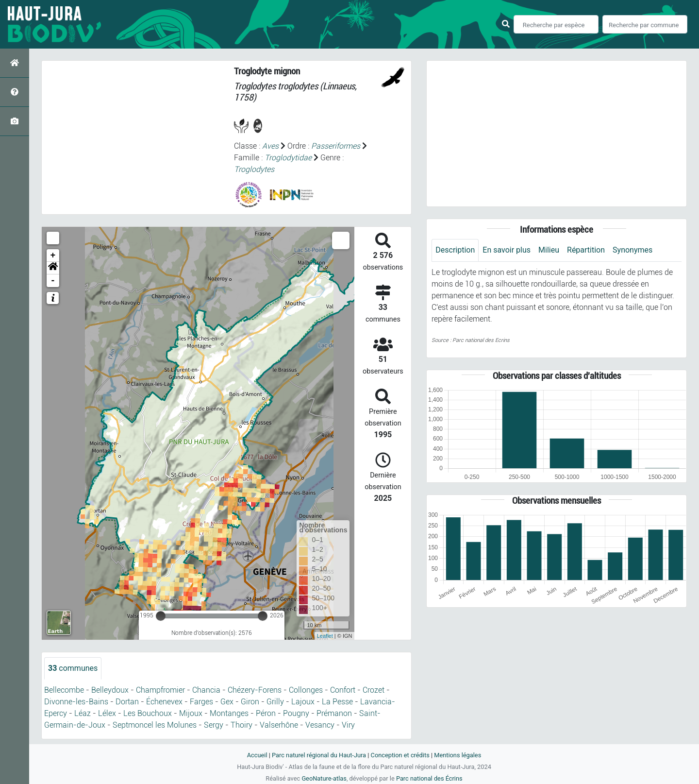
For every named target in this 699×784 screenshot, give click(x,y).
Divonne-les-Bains (76, 702)
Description (455, 250)
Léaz (83, 713)
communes (73, 668)
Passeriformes (336, 146)
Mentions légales (458, 755)
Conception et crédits (400, 755)
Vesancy (320, 725)
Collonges (306, 690)
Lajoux (303, 702)
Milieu (549, 250)
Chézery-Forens (255, 690)
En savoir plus (507, 250)
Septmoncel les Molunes (155, 725)
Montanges (229, 713)
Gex (227, 702)
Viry (348, 725)
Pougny (296, 713)
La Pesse (337, 702)
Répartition (586, 250)
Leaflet (325, 636)
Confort (343, 690)
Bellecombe (64, 690)
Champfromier (160, 690)
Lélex (107, 713)
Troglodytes (254, 169)
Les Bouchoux (148, 713)
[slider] (161, 616)
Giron (250, 702)
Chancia (206, 690)
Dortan (127, 702)
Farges (201, 702)
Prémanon (334, 713)
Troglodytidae (288, 158)
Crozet (374, 690)
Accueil (257, 755)
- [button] (53, 281)
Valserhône (279, 725)
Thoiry (241, 725)
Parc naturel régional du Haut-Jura (319, 755)
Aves (270, 146)
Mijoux (191, 713)
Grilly (275, 702)
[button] (53, 268)
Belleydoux (110, 690)
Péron (266, 713)
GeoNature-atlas (324, 778)
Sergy (214, 725)
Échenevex (164, 702)
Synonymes (632, 250)
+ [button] (53, 256)
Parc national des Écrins (429, 778)
